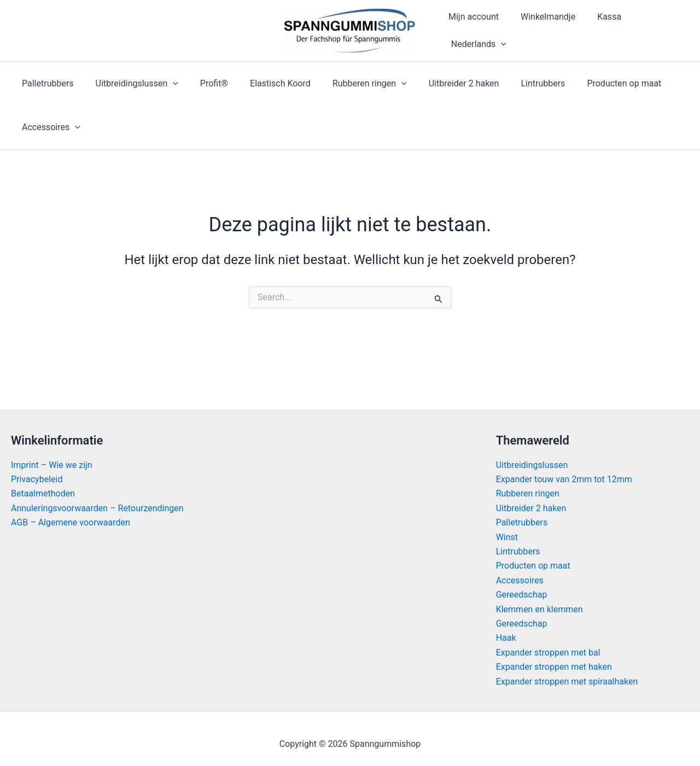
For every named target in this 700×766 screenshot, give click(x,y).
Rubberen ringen (350, 84)
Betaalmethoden (43, 494)
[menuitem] (475, 44)
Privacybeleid (37, 479)
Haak (506, 638)
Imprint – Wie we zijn (52, 465)
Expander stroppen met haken (554, 667)
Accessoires (49, 127)
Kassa (598, 17)
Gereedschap (522, 595)
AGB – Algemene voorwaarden (71, 522)
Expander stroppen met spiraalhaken (567, 682)
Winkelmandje (541, 17)
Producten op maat (591, 83)
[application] (499, 44)
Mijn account (471, 17)
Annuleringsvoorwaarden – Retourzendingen (97, 508)
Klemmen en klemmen (539, 609)
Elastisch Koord (265, 83)
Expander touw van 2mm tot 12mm (564, 479)
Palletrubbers (46, 83)
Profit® (203, 83)
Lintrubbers (514, 83)
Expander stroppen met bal (548, 653)
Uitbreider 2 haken (440, 83)
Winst (507, 537)
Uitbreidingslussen (130, 84)
